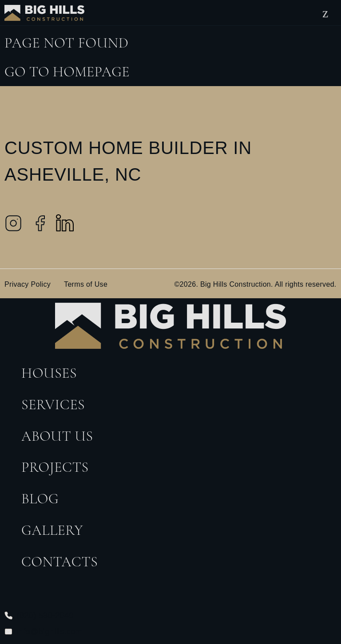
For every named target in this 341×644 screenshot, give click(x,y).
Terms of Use (86, 284)
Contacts (59, 562)
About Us (57, 436)
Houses (49, 373)
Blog (40, 499)
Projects (55, 467)
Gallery (52, 530)
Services (53, 405)
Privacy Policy (28, 284)
